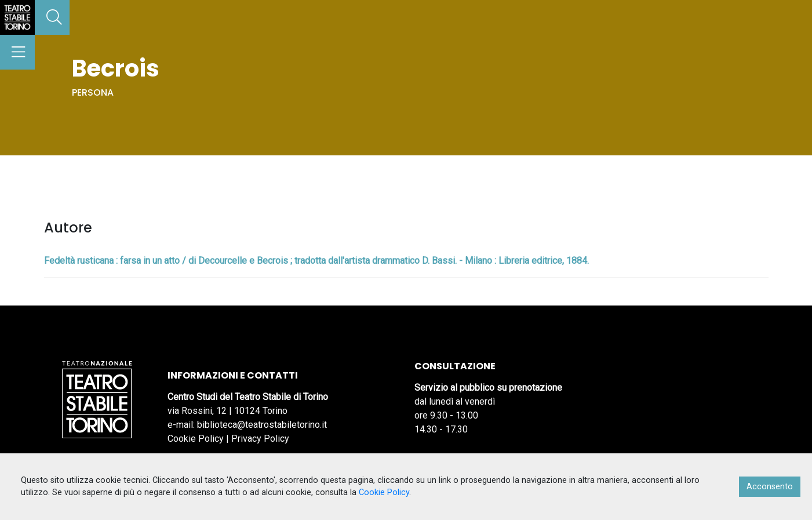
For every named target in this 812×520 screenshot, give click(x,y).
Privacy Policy (260, 439)
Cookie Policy (196, 439)
